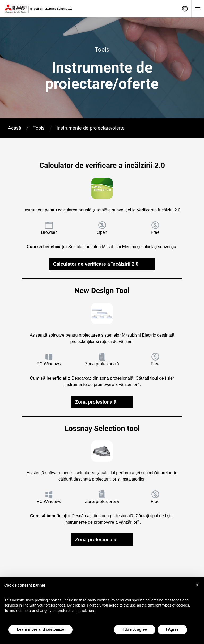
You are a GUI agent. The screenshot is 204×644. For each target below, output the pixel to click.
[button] (197, 585)
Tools (39, 128)
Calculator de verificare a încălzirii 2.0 (96, 264)
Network (185, 9)
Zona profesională (96, 402)
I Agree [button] (172, 629)
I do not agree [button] (135, 629)
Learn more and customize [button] (41, 629)
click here (87, 611)
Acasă (15, 128)
